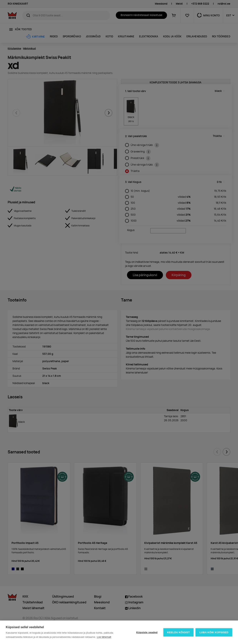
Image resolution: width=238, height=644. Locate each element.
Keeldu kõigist (179, 632)
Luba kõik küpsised (214, 632)
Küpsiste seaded (147, 632)
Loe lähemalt (104, 637)
